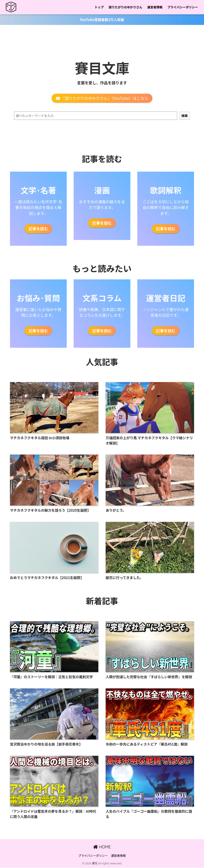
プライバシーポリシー (183, 7)
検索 (102, 109)
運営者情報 (155, 7)
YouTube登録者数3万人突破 (102, 20)
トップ (99, 7)
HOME (102, 847)
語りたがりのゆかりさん (125, 7)
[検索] (185, 116)
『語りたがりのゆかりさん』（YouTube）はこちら (102, 98)
